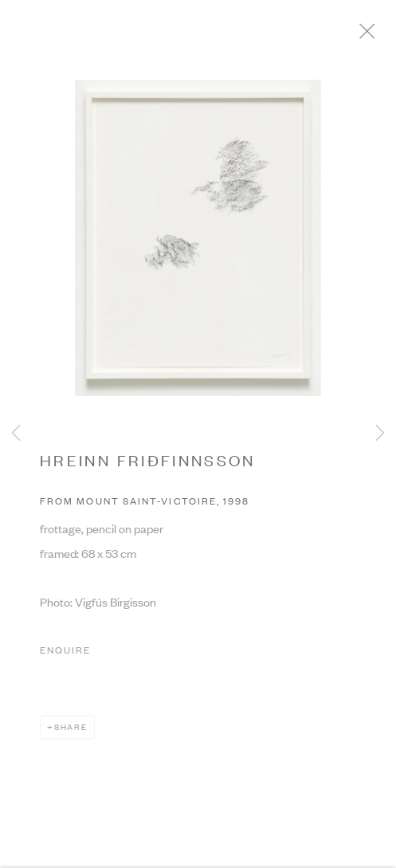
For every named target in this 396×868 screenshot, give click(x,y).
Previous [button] (16, 434)
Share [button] (71, 731)
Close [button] (379, 36)
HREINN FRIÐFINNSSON (148, 464)
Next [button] (380, 434)
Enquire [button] (65, 654)
